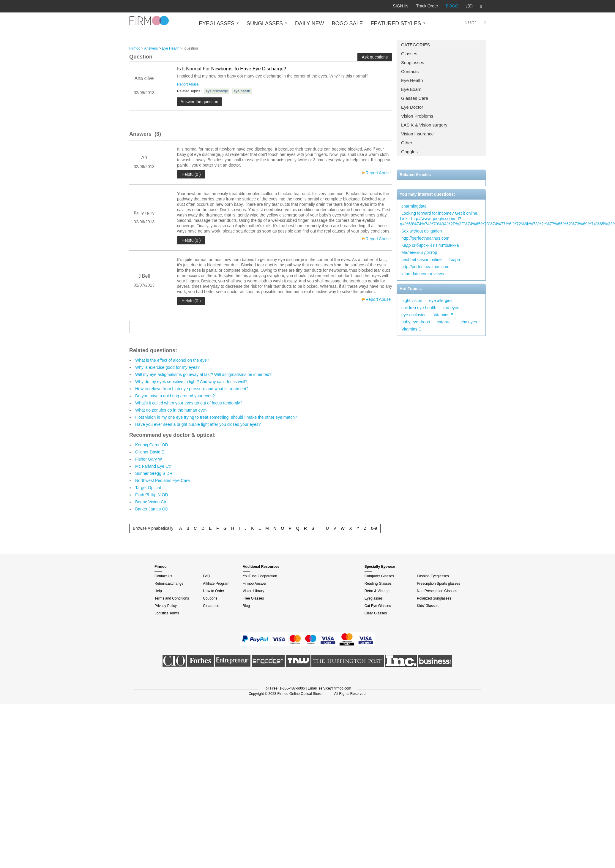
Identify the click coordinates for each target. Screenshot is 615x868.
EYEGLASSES (219, 23)
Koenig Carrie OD (152, 445)
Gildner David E (150, 452)
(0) (469, 6)
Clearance (211, 606)
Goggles (409, 152)
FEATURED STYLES (398, 23)
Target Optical (148, 488)
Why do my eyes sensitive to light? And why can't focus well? (191, 382)
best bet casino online (421, 260)
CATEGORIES (415, 45)
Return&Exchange (169, 584)
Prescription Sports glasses (438, 584)
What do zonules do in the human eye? (171, 410)
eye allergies (441, 301)
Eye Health (412, 80)
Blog (246, 606)
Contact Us (163, 576)
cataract (444, 322)
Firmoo (135, 48)
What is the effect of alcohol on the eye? (172, 360)
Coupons (210, 598)
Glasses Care (415, 98)
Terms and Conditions (172, 598)
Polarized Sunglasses (434, 598)
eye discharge (217, 91)
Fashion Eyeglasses (433, 576)
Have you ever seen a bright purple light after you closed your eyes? (198, 424)
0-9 (374, 528)
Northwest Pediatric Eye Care (163, 480)
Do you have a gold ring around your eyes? (175, 396)
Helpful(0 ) (191, 174)
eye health (242, 91)
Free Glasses (253, 598)
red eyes (451, 308)
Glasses (409, 54)
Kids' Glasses (428, 606)
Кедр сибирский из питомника (430, 245)
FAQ (206, 576)
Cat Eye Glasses (378, 606)
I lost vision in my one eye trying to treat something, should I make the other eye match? (216, 417)
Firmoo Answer (255, 584)
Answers (151, 48)
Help (158, 591)
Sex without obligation (422, 231)
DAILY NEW (309, 23)
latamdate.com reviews (423, 274)
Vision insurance (417, 134)
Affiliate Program (216, 584)
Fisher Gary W (149, 459)
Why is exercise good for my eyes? (167, 367)
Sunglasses (413, 63)
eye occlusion (414, 315)
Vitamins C (411, 329)
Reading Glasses (378, 584)
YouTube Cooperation (260, 576)
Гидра (454, 260)
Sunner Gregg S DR (154, 473)
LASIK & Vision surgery (424, 125)
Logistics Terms (167, 613)
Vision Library (253, 591)
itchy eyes (468, 322)
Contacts (410, 71)
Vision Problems (417, 116)
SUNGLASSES (267, 23)
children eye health (419, 308)
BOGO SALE (347, 23)
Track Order (427, 6)
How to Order (213, 591)
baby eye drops (416, 322)
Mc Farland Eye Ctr (153, 466)
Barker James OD (152, 509)
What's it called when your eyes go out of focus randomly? (189, 403)
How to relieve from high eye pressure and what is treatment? (192, 389)
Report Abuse (188, 84)
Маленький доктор (419, 252)
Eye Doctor (412, 107)
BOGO (452, 6)
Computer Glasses (379, 576)
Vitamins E (443, 315)
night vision (412, 301)
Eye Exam (411, 89)
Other (407, 143)
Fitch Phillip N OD (152, 495)
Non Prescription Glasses (437, 591)
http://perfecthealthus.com (425, 238)
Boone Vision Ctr (151, 502)
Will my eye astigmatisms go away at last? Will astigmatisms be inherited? (203, 374)
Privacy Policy (166, 606)
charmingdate (414, 206)
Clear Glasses (376, 613)
